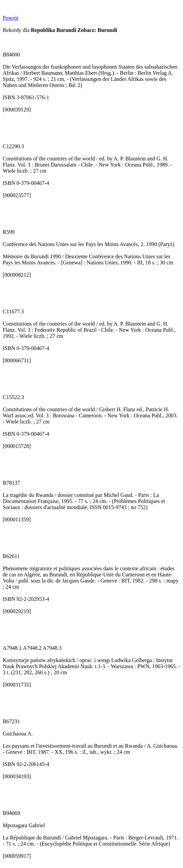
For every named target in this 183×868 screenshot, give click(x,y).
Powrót (11, 18)
